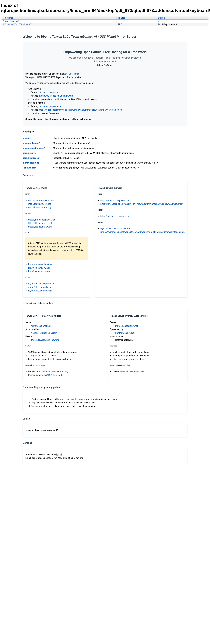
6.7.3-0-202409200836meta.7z (18, 24)
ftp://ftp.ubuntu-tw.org (39, 271)
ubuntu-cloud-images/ (34, 148)
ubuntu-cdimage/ (31, 143)
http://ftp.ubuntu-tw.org (39, 207)
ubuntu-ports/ (30, 153)
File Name (8, 18)
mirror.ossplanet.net (49, 92)
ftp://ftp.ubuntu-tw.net (39, 268)
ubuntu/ (26, 138)
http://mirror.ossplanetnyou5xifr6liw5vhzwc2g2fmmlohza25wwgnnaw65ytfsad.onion (80, 110)
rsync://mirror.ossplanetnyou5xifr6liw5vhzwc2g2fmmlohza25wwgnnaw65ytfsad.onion (142, 232)
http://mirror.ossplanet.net (41, 200)
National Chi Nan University (44, 333)
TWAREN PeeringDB (53, 375)
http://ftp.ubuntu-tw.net (39, 204)
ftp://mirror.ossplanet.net (40, 264)
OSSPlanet (74, 74)
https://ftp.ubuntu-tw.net (40, 223)
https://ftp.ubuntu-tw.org (40, 227)
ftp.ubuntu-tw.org (65, 96)
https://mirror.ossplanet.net (42, 220)
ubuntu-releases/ (31, 158)
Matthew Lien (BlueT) (126, 333)
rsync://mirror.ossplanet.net (42, 284)
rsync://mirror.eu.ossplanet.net (115, 228)
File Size (121, 18)
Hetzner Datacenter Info (132, 371)
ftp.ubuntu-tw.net (47, 96)
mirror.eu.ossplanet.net (51, 106)
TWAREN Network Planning (55, 371)
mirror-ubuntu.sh (31, 163)
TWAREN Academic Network (45, 340)
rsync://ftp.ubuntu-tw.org (40, 291)
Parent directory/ (11, 21)
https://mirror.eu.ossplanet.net (115, 216)
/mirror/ (32, 168)
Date (160, 18)
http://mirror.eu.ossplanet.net (115, 200)
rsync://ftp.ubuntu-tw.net (40, 287)
